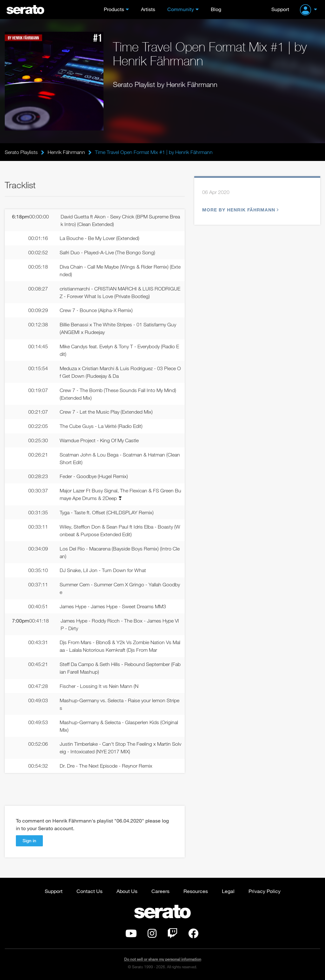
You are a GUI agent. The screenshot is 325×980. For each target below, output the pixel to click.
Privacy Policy (265, 891)
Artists (148, 9)
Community (181, 9)
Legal (228, 891)
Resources (196, 891)
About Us (127, 891)
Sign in (29, 840)
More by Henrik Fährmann (240, 210)
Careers (160, 891)
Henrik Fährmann (66, 152)
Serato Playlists (21, 152)
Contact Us (90, 891)
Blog (216, 9)
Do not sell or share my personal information (163, 959)
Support (280, 9)
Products (114, 9)
